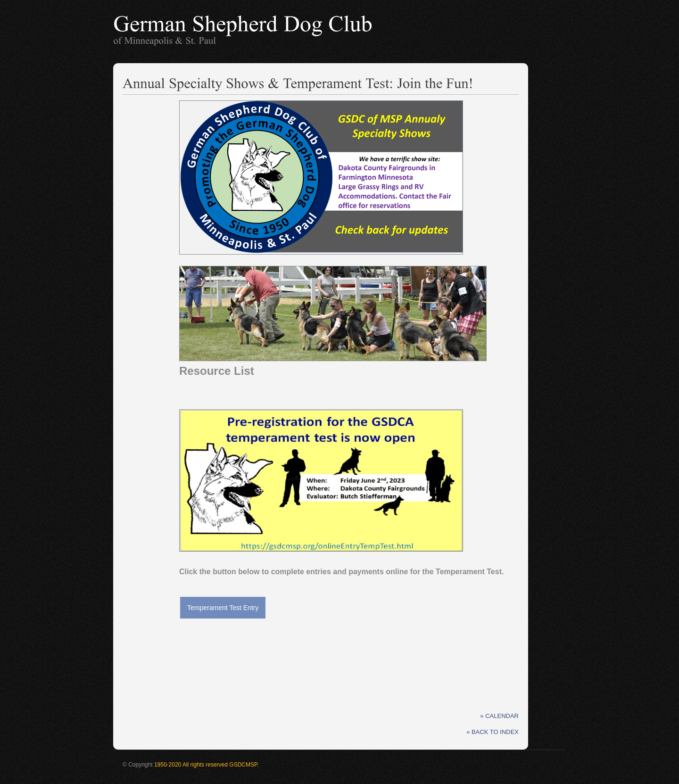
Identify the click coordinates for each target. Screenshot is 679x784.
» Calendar (499, 716)
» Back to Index (493, 732)
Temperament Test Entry (223, 608)
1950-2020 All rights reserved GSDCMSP (206, 765)
